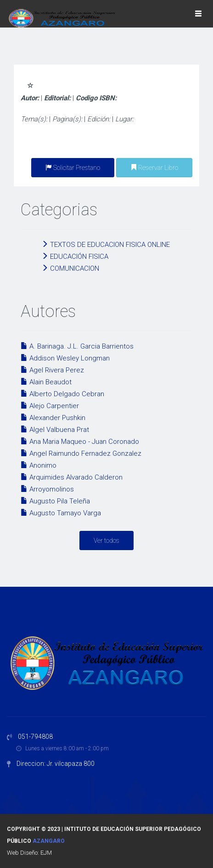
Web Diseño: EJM (29, 853)
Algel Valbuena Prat (55, 430)
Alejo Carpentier (50, 406)
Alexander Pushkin (53, 418)
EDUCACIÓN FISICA (75, 257)
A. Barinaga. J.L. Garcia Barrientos (77, 346)
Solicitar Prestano (73, 168)
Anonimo (39, 465)
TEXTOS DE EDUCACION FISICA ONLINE (106, 245)
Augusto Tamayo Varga (61, 513)
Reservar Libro (154, 168)
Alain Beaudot (46, 382)
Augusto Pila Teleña (55, 501)
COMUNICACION (70, 268)
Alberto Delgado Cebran (62, 394)
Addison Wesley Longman (65, 358)
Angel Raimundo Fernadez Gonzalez (81, 453)
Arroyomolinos (47, 489)
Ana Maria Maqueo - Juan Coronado (80, 442)
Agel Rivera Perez (52, 370)
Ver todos (106, 540)
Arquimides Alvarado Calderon (72, 477)
